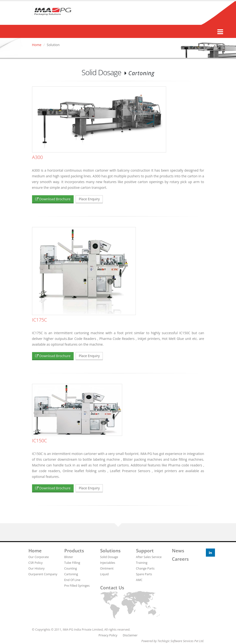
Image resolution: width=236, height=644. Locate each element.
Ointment (107, 568)
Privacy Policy (108, 635)
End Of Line (72, 580)
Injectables (108, 563)
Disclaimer (130, 635)
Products (74, 551)
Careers (180, 559)
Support (145, 551)
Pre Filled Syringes (77, 586)
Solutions (110, 551)
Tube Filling (72, 563)
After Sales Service (149, 557)
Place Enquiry (89, 199)
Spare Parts (144, 574)
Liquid (104, 574)
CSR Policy (36, 563)
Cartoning (71, 574)
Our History (37, 568)
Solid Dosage (109, 557)
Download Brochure (53, 199)
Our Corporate (39, 557)
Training (142, 563)
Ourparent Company (43, 574)
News (178, 551)
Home (37, 45)
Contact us (112, 588)
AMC (139, 580)
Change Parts (145, 568)
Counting (71, 568)
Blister (69, 557)
